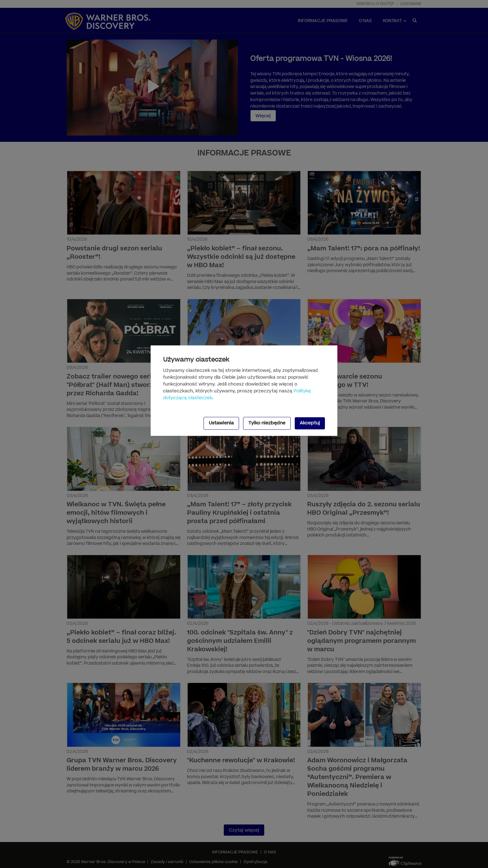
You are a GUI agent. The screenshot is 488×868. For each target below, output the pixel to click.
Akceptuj (310, 423)
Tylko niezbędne (267, 423)
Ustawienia (221, 423)
